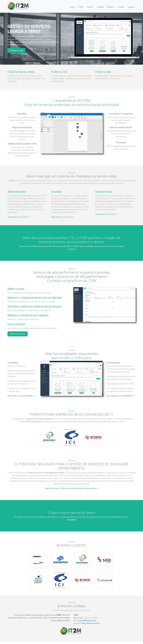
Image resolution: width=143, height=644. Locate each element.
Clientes (100, 7)
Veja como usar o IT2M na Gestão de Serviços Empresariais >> (71, 488)
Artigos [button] (110, 7)
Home (72, 7)
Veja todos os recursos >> (19, 217)
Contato (121, 7)
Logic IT (90, 7)
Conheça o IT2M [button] (16, 50)
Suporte (131, 7)
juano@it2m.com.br (88, 620)
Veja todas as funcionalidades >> (22, 396)
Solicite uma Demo (18, 334)
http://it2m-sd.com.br (91, 623)
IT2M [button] (80, 7)
